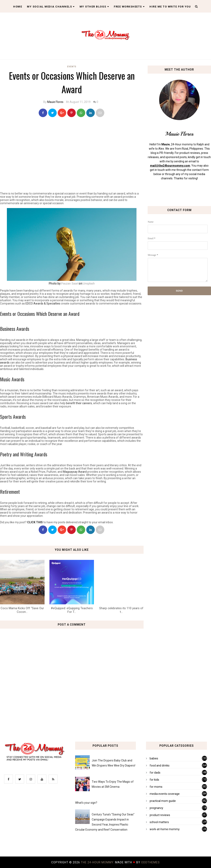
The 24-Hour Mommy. (98, 862)
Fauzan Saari (70, 283)
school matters (159, 822)
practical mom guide (163, 801)
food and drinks (160, 765)
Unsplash (89, 283)
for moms (156, 787)
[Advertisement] (73, 160)
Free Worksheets (129, 7)
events (72, 67)
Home (18, 7)
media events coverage (165, 794)
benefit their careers (79, 403)
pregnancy (156, 808)
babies (154, 758)
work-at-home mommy (165, 829)
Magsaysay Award (75, 472)
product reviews (160, 815)
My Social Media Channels (51, 7)
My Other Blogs (94, 7)
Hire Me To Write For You (170, 7)
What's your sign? (86, 803)
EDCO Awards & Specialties (43, 303)
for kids (154, 780)
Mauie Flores (55, 102)
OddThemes (150, 862)
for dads (155, 773)
